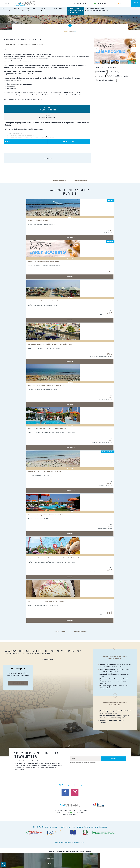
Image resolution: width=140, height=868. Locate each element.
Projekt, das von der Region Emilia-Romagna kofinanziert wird (70, 842)
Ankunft (4, 9)
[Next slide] (134, 49)
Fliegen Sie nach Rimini (40, 220)
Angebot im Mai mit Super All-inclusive (48, 301)
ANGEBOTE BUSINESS (80, 180)
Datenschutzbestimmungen (87, 763)
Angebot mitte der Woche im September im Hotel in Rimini (57, 558)
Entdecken (70, 237)
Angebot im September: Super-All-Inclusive (50, 601)
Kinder (43, 9)
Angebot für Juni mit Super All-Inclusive (48, 385)
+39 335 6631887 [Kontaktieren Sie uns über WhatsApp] (101, 3)
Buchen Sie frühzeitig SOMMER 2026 (45, 262)
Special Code (58, 9)
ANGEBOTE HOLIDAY (60, 180)
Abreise (17, 9)
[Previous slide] (96, 49)
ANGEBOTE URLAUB (60, 631)
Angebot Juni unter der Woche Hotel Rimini (49, 429)
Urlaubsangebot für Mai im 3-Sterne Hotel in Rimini (53, 344)
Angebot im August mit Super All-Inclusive (49, 515)
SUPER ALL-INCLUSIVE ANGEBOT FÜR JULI (47, 472)
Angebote (40, 765)
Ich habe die (84, 763)
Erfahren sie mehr (18, 683)
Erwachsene (31, 9)
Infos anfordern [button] (69, 141)
